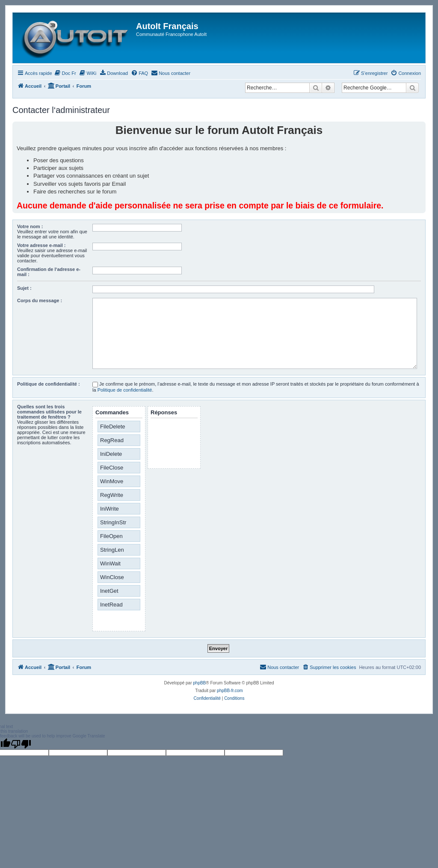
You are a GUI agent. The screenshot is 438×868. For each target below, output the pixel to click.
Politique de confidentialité (125, 390)
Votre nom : (30, 226)
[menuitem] (65, 73)
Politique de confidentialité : (49, 384)
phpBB (199, 683)
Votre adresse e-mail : (41, 245)
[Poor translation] (21, 744)
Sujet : (24, 288)
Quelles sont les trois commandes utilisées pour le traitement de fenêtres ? (49, 412)
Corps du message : (40, 300)
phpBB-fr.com (230, 691)
